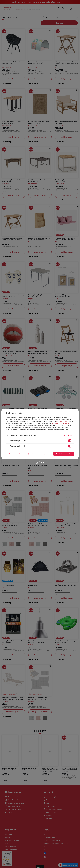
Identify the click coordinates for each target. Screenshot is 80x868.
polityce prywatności (62, 422)
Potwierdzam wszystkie (64, 454)
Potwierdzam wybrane (16, 454)
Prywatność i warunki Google (60, 423)
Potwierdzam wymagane (40, 454)
